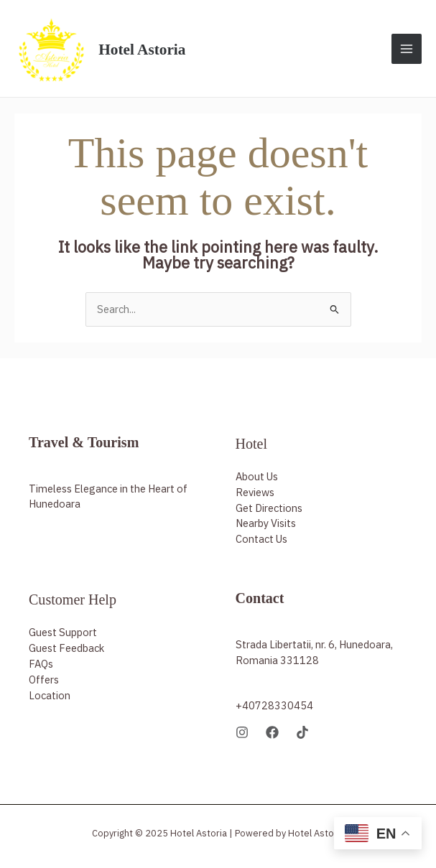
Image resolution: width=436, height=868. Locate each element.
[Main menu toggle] (407, 48)
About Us (257, 474)
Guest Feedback (66, 647)
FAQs (41, 662)
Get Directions (269, 506)
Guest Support (63, 631)
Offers (44, 678)
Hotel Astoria (145, 48)
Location (50, 694)
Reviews (255, 490)
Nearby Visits (266, 522)
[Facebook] (272, 731)
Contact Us (261, 537)
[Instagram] (242, 731)
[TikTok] (302, 731)
